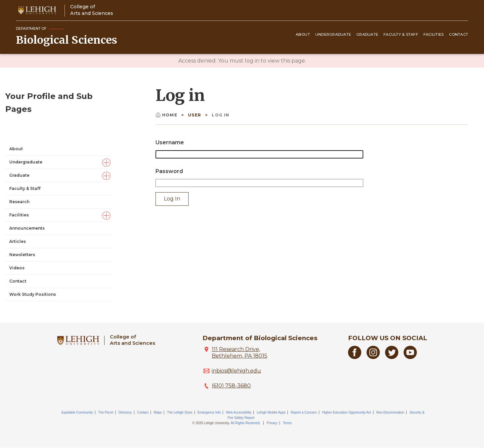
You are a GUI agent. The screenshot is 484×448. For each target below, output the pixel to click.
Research (19, 142)
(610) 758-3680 (231, 386)
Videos (17, 208)
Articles (18, 182)
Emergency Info (209, 412)
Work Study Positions (33, 235)
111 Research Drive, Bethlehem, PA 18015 (240, 353)
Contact (459, 34)
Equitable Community (77, 412)
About (303, 34)
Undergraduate (333, 34)
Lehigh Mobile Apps (271, 412)
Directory (125, 412)
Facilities (434, 34)
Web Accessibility (239, 412)
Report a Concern (304, 412)
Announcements (27, 169)
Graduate (367, 34)
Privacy (272, 423)
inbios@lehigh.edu (236, 371)
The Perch (106, 412)
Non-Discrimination (390, 412)
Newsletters (22, 195)
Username (170, 142)
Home (167, 115)
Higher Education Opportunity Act (347, 412)
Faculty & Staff (401, 34)
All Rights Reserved (245, 423)
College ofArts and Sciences (92, 10)
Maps (158, 412)
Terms (287, 423)
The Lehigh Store (180, 412)
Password (169, 171)
